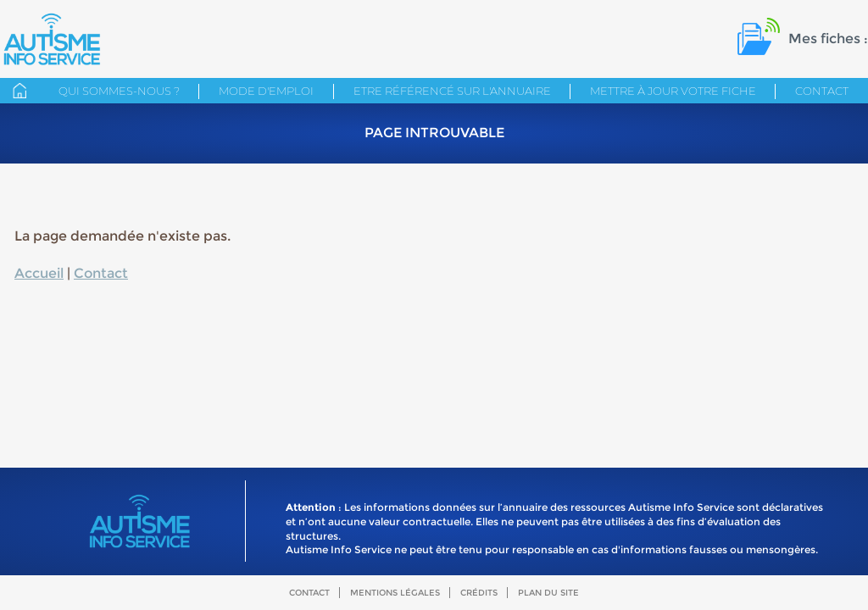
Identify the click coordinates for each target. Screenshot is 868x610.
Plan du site (548, 593)
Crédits (479, 593)
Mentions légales (395, 593)
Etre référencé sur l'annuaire (452, 91)
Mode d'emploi (266, 91)
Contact (822, 91)
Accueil (39, 273)
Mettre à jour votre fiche (673, 91)
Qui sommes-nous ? (119, 91)
